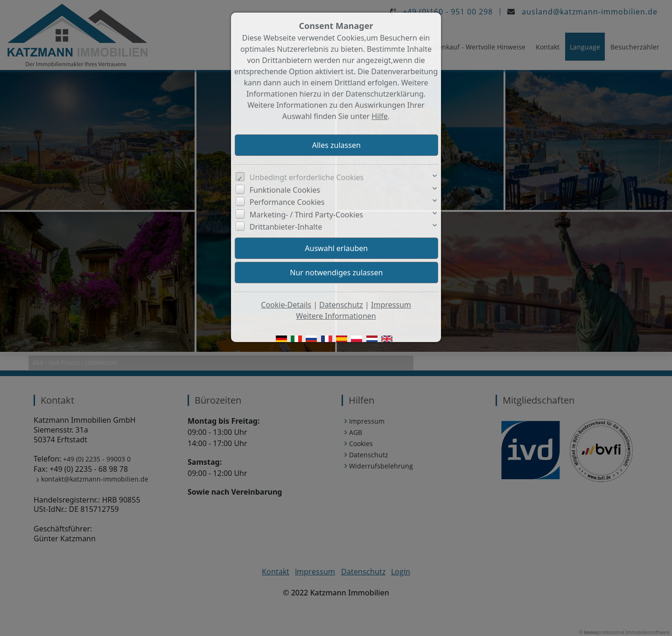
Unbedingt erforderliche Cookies (307, 177)
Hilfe (380, 116)
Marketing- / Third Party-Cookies (306, 215)
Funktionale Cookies (285, 190)
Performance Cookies (287, 202)
